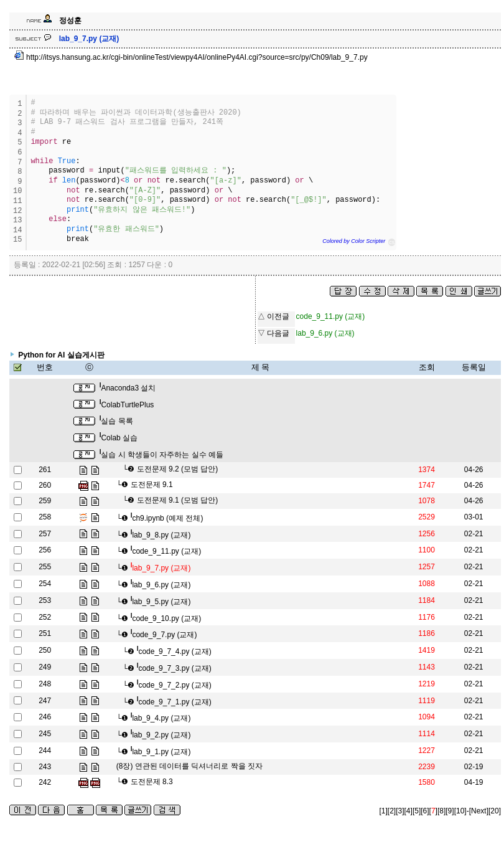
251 (45, 633)
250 (45, 650)
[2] (392, 811)
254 (45, 584)
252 (45, 617)
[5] (417, 811)
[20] (495, 811)
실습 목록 (116, 421)
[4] (408, 811)
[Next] (479, 811)
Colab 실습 (119, 438)
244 (45, 751)
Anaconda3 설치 (128, 388)
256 (45, 550)
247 (45, 701)
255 (45, 567)
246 (45, 717)
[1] (384, 811)
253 (45, 600)
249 (45, 667)
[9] (450, 811)
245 (45, 734)
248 (45, 684)
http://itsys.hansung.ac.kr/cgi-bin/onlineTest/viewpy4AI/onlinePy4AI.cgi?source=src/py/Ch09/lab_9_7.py (191, 57)
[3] (400, 811)
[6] (425, 811)
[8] (441, 811)
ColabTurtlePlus (127, 405)
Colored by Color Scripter (354, 241)
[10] (460, 811)
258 (45, 517)
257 (45, 534)
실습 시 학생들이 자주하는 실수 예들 (161, 455)
